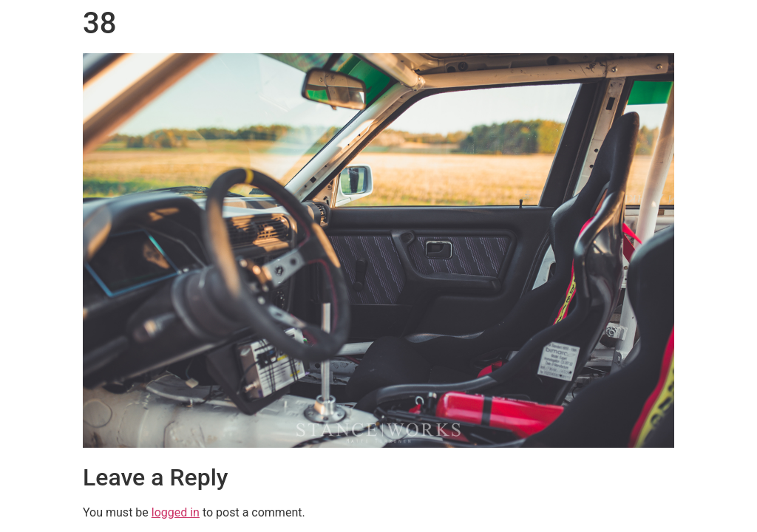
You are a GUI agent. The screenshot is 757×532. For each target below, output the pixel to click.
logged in (176, 512)
